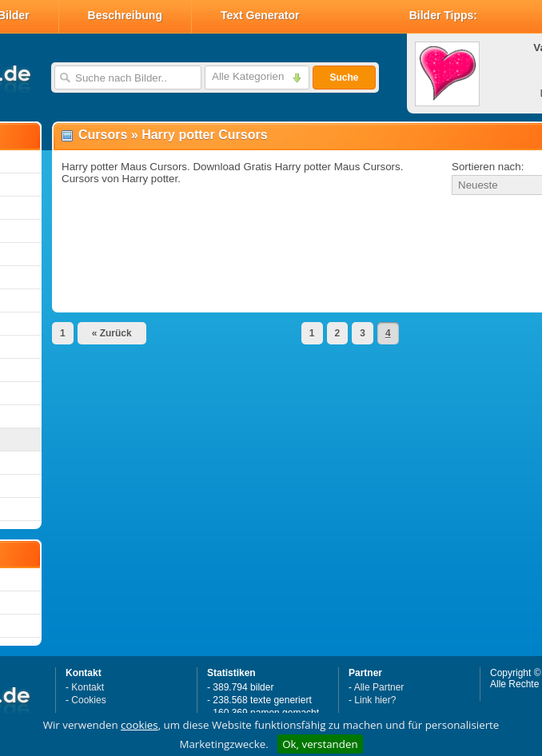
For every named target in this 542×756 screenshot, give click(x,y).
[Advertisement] (241, 227)
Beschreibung (125, 15)
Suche (344, 78)
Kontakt (88, 687)
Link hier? (375, 700)
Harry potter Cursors (204, 135)
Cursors (103, 135)
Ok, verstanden (320, 744)
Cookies (88, 700)
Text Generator (260, 15)
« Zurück (112, 333)
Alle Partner (379, 687)
